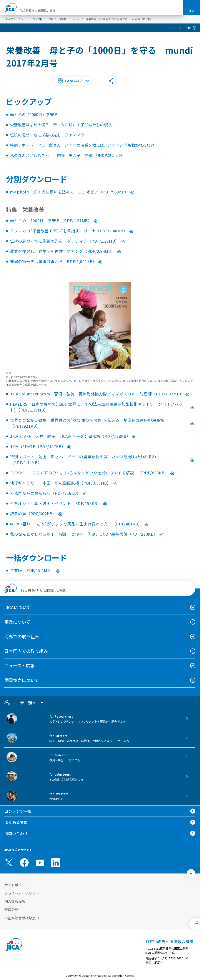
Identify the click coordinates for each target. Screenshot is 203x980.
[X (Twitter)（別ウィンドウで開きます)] (9, 863)
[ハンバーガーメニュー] (191, 6)
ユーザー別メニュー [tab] (26, 703)
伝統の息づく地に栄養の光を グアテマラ (47, 135)
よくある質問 (16, 822)
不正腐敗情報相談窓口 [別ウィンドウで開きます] (22, 918)
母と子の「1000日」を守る (34, 114)
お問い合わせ (16, 833)
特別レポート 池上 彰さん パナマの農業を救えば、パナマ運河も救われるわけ (82, 145)
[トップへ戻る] (191, 873)
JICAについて (18, 607)
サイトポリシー (17, 885)
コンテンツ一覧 (18, 811)
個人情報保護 (15, 901)
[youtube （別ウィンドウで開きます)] (40, 863)
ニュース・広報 (180, 28)
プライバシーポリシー (22, 893)
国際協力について (22, 680)
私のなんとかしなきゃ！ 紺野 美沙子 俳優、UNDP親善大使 (66, 155)
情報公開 (11, 910)
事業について (17, 622)
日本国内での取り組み (26, 651)
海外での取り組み (22, 636)
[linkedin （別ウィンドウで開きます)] (56, 863)
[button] (73, 81)
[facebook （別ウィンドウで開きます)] (24, 863)
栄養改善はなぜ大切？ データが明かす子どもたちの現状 (61, 125)
